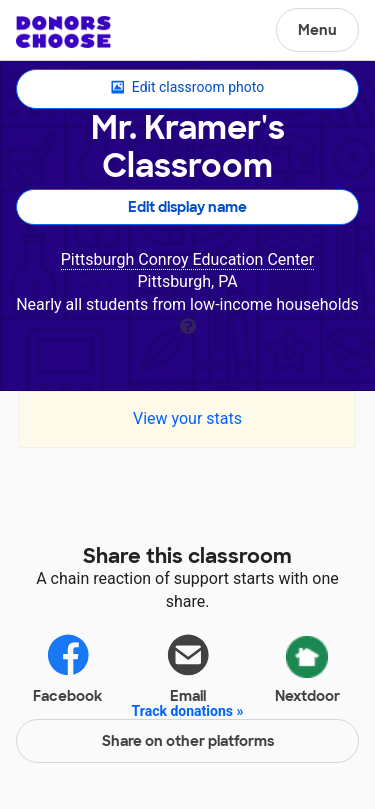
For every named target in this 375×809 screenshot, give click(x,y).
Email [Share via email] (188, 667)
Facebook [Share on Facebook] (67, 667)
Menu (317, 30)
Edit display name (187, 207)
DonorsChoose (63, 32)
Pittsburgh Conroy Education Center (188, 259)
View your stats (187, 418)
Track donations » (188, 711)
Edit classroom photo (187, 88)
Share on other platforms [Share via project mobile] (188, 741)
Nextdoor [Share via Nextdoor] (307, 666)
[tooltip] (188, 324)
